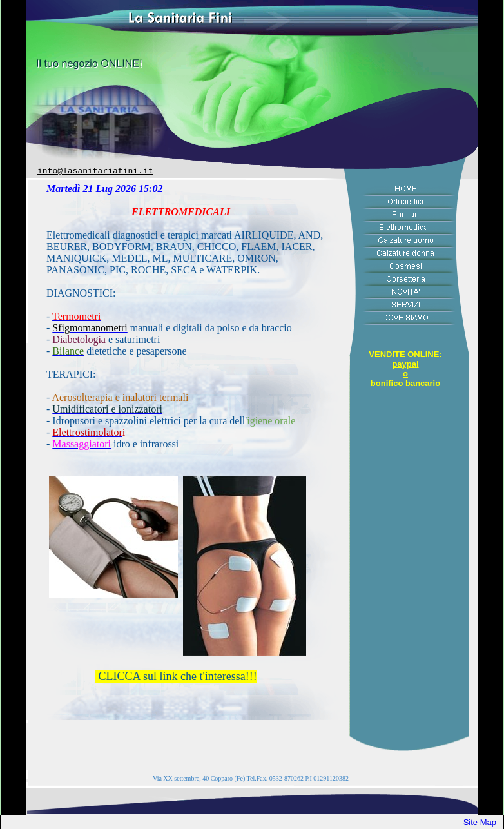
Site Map (480, 822)
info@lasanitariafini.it (95, 171)
